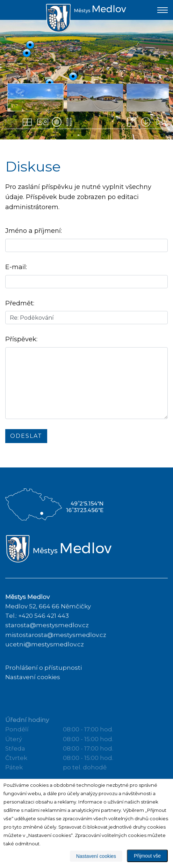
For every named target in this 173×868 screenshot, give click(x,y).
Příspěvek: (21, 340)
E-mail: (16, 267)
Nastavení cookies (96, 856)
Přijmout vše (147, 856)
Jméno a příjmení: (34, 231)
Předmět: (20, 303)
